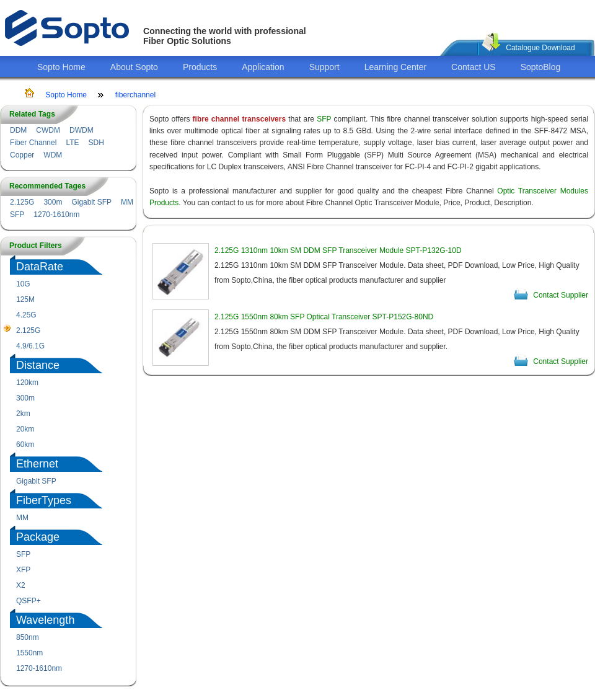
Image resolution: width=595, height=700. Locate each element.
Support (324, 67)
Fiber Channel (33, 143)
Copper (22, 155)
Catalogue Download (540, 48)
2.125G (22, 202)
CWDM (48, 130)
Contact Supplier (561, 295)
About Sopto (134, 67)
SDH (96, 143)
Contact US (474, 67)
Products (200, 67)
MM (127, 202)
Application (263, 67)
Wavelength (45, 620)
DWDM (82, 130)
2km (23, 414)
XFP (23, 570)
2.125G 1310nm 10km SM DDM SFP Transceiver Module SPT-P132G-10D (338, 250)
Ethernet (37, 464)
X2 (21, 585)
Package (38, 537)
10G (23, 284)
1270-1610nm (56, 215)
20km (25, 429)
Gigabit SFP (91, 202)
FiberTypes (44, 500)
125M (25, 299)
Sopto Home (61, 67)
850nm (28, 637)
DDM (18, 130)
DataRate (40, 267)
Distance (38, 365)
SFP (17, 215)
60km (25, 445)
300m (53, 202)
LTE (72, 143)
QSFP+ (29, 601)
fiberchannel (135, 95)
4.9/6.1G (30, 346)
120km (27, 383)
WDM (53, 155)
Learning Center (395, 67)
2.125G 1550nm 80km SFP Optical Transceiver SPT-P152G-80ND (324, 317)
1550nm (29, 653)
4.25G (26, 315)
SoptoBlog (541, 67)
